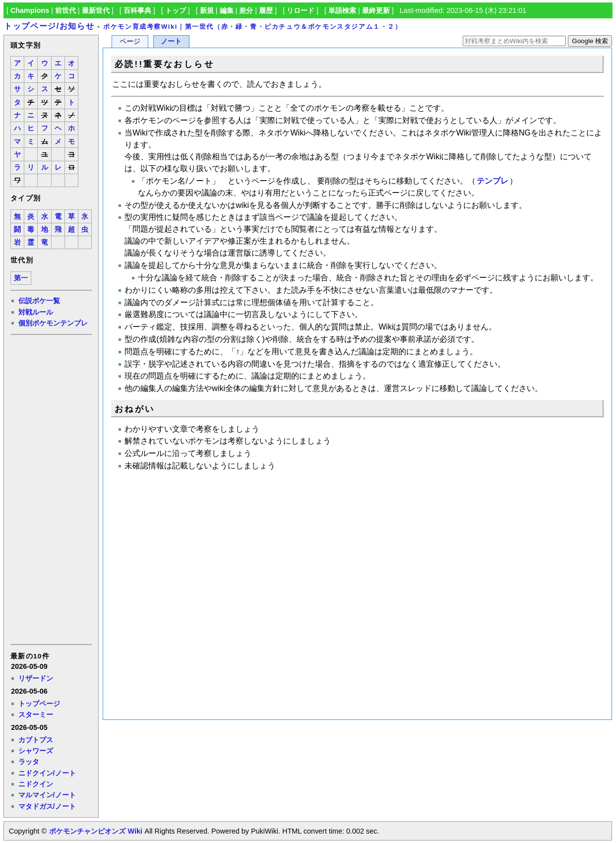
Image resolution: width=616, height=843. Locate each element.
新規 (207, 10)
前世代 (65, 10)
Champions (30, 10)
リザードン (36, 678)
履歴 (266, 10)
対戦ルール (36, 312)
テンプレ (493, 181)
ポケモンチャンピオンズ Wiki (95, 831)
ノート (171, 41)
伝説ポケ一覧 (39, 301)
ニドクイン (36, 784)
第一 (21, 278)
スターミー (36, 714)
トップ (176, 10)
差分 (246, 10)
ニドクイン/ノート (47, 773)
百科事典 (137, 10)
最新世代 (96, 10)
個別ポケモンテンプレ (53, 323)
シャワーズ (36, 751)
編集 (227, 10)
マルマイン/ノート (47, 795)
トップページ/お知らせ (49, 26)
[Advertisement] (51, 489)
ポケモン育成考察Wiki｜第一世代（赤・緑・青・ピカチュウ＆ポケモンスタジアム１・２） (252, 27)
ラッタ (29, 762)
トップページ (39, 704)
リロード (301, 10)
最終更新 (376, 10)
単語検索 (342, 10)
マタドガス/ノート (47, 806)
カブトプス (36, 740)
